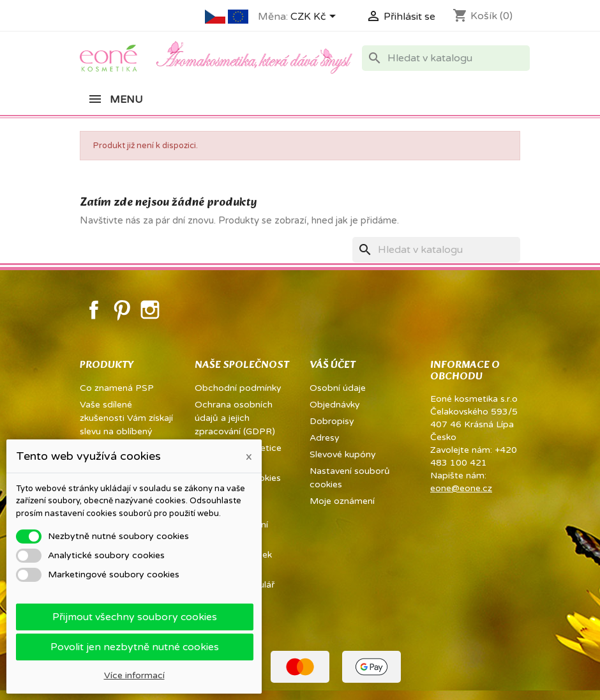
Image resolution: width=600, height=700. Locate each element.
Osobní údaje (338, 388)
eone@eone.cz (461, 488)
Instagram (150, 310)
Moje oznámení (342, 501)
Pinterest (122, 310)
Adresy (325, 438)
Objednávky (335, 405)
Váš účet (333, 365)
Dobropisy (332, 421)
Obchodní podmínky (238, 388)
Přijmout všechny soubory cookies (135, 617)
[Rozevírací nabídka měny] (315, 17)
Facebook (94, 310)
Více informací (134, 675)
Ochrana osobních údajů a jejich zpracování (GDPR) (235, 418)
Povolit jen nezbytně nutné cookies (135, 647)
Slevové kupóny (343, 454)
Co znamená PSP (117, 388)
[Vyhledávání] (446, 58)
